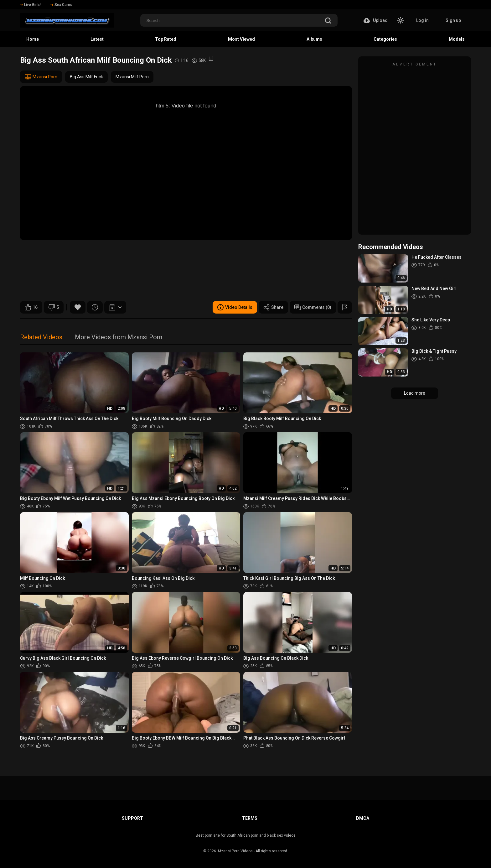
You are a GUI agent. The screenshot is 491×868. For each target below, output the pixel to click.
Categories (385, 39)
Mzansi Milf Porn (132, 77)
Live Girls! (30, 5)
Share (273, 307)
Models (457, 39)
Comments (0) (313, 307)
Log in (422, 20)
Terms (250, 818)
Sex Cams (61, 5)
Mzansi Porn (41, 77)
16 (31, 307)
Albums (314, 39)
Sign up (453, 20)
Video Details (235, 307)
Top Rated (166, 39)
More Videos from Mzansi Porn (119, 338)
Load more (415, 393)
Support (132, 818)
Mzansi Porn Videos (235, 851)
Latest (97, 39)
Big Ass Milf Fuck (86, 77)
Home (33, 39)
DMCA (363, 818)
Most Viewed (241, 39)
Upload (376, 20)
